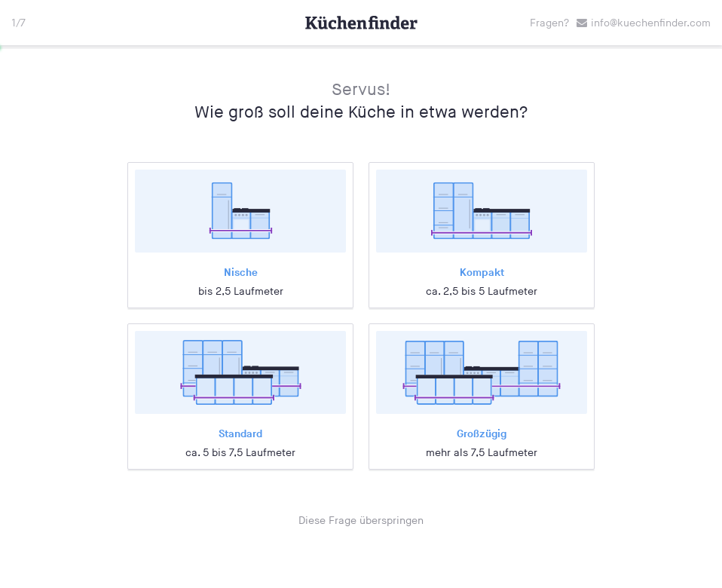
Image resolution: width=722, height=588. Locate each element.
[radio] (240, 235)
